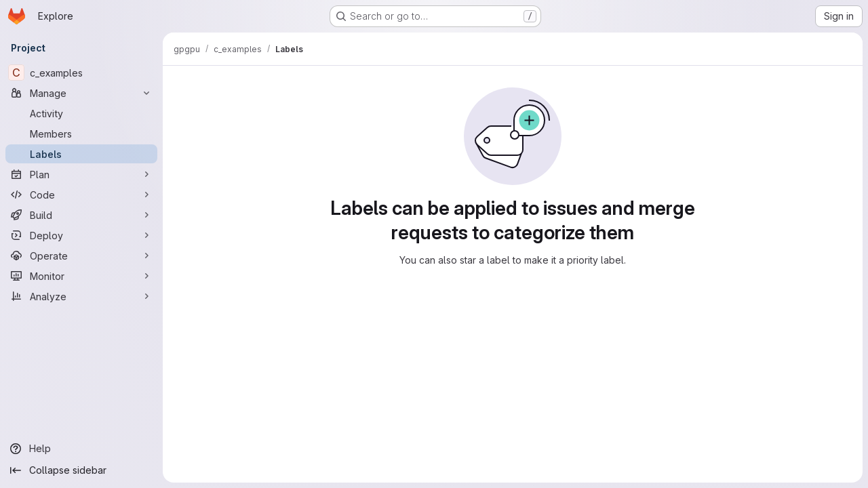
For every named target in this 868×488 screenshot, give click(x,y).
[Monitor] (81, 276)
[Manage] (81, 93)
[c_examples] (81, 73)
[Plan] (81, 174)
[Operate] (81, 256)
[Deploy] (81, 235)
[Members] (81, 134)
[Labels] (81, 154)
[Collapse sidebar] (81, 470)
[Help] (81, 449)
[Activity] (81, 113)
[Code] (81, 195)
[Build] (81, 215)
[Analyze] (81, 296)
